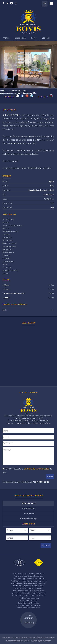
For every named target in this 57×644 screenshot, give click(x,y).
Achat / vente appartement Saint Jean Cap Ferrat (28, 581)
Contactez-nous (28, 393)
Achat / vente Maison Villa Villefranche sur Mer (28, 596)
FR (45, 3)
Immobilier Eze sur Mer (29, 600)
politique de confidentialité (36, 469)
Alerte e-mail (29, 524)
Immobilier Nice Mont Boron (28, 603)
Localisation (28, 323)
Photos (6, 38)
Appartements (28, 503)
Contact (46, 38)
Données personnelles (14, 641)
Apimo (35, 641)
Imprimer (51, 96)
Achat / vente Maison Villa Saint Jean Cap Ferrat (29, 593)
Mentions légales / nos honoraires (42, 637)
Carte (34, 38)
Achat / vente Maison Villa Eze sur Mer (29, 588)
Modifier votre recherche (29, 495)
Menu (51, 4)
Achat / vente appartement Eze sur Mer (28, 576)
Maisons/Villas (28, 508)
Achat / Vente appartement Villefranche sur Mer (28, 583)
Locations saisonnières (18, 91)
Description (20, 38)
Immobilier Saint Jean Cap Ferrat (29, 605)
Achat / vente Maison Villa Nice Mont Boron (28, 591)
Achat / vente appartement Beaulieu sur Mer (29, 574)
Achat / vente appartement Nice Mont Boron (29, 578)
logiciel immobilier (44, 641)
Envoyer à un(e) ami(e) (17, 96)
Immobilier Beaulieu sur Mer (28, 598)
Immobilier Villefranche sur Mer (28, 608)
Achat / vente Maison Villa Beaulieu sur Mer (28, 586)
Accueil (3, 91)
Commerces (28, 513)
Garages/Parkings (29, 519)
